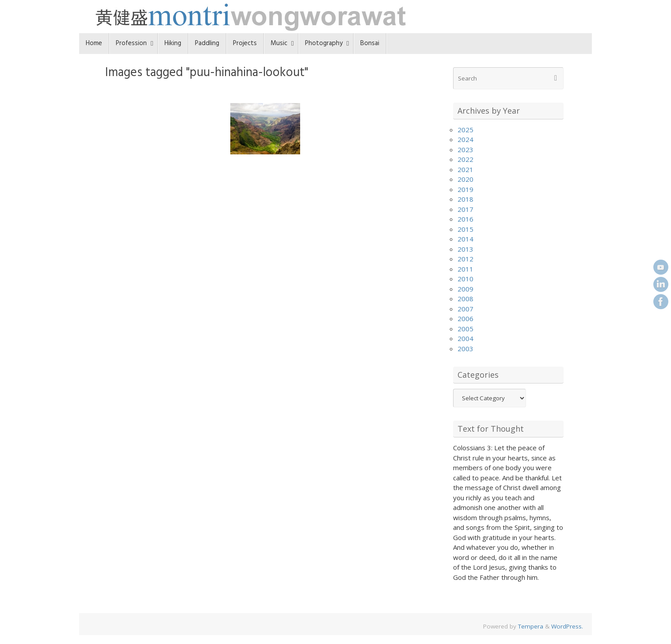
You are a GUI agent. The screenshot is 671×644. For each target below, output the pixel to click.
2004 (465, 338)
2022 (465, 159)
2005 (465, 329)
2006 (465, 318)
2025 (465, 130)
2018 (465, 199)
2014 (465, 239)
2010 (465, 279)
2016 (465, 219)
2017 (465, 209)
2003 (465, 349)
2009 (465, 289)
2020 (465, 179)
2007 (465, 309)
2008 (465, 299)
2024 (465, 139)
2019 (465, 189)
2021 (465, 169)
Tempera (531, 626)
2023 (465, 149)
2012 (465, 259)
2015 (465, 229)
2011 (465, 269)
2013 (465, 249)
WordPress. (567, 626)
